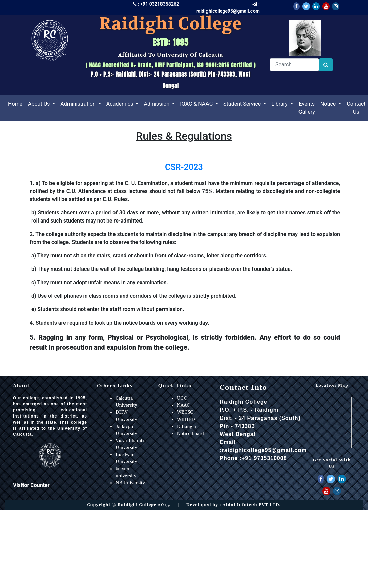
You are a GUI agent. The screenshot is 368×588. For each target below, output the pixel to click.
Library (280, 104)
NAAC (183, 405)
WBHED (186, 420)
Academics (121, 104)
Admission (157, 104)
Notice (329, 104)
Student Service (243, 104)
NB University (130, 483)
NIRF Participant (173, 65)
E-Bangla (187, 427)
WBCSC (185, 412)
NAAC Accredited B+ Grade (120, 65)
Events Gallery (307, 108)
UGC (182, 398)
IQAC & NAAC (197, 104)
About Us (39, 104)
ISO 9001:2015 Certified (224, 65)
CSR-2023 (184, 167)
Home (17, 103)
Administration (79, 104)
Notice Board (191, 434)
